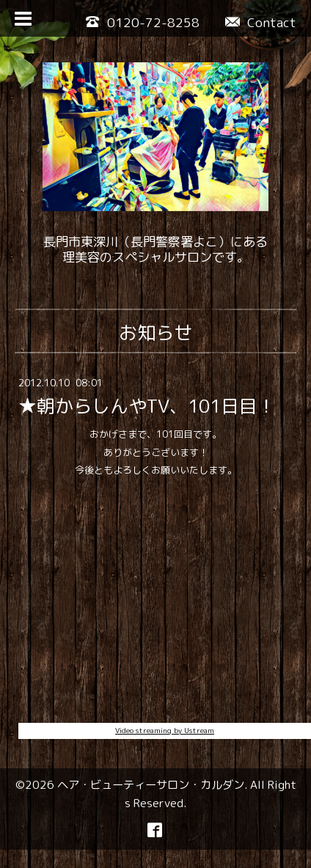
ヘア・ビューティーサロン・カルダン (151, 784)
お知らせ (155, 332)
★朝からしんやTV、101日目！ (147, 406)
